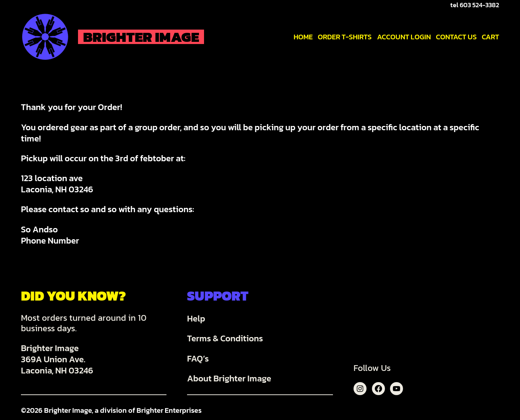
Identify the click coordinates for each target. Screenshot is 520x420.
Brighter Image (141, 37)
